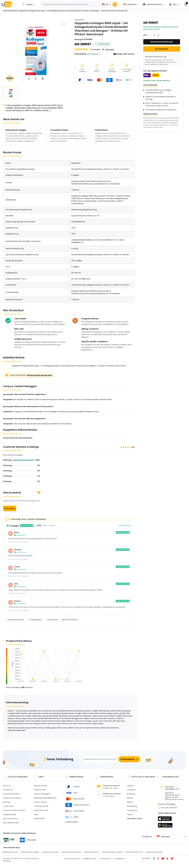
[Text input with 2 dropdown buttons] (71, 4)
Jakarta (130, 786)
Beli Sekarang (162, 49)
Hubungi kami (120, 859)
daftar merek (40, 790)
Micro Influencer (10, 819)
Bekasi (130, 802)
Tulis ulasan (10, 508)
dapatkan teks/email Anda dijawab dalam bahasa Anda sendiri (174, 796)
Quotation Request (11, 794)
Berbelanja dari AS (10, 852)
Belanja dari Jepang (51, 852)
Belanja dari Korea (92, 852)
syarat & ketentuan (72, 859)
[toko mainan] (165, 826)
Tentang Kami (105, 859)
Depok (130, 814)
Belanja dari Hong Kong (72, 852)
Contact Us (8, 790)
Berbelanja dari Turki (134, 852)
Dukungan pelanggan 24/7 (172, 788)
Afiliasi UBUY (39, 819)
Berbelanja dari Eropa (154, 852)
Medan (130, 798)
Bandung (131, 794)
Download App (41, 786)
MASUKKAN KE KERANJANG (162, 42)
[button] (131, 4)
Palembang (132, 806)
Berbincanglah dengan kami (40, 375)
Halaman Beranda (10, 11)
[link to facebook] (36, 79)
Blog (36, 814)
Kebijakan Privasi (90, 859)
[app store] (165, 819)
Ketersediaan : (81, 54)
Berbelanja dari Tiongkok (112, 852)
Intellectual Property (12, 798)
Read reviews (125, 525)
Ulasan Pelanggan (42, 794)
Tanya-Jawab (40, 802)
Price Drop (103, 44)
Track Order (8, 806)
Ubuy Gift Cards (41, 810)
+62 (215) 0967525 (169, 808)
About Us (7, 786)
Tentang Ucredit (41, 806)
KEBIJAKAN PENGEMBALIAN (45, 798)
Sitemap (7, 802)
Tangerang (132, 810)
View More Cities (135, 819)
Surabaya (131, 790)
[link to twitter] (43, 79)
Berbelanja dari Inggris (30, 852)
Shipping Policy (10, 814)
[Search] (115, 4)
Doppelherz (80, 20)
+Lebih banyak (71, 822)
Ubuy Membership (11, 823)
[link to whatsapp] (29, 79)
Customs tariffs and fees (14, 810)
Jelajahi (27, 4)
